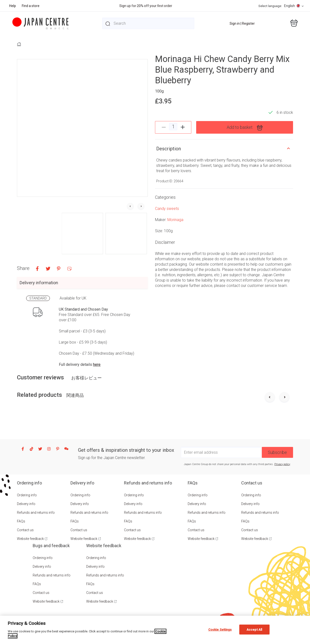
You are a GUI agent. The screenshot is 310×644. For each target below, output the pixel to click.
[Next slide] (141, 207)
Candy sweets (167, 209)
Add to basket (245, 128)
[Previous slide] (270, 398)
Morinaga (175, 220)
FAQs (21, 521)
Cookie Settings (220, 629)
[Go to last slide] (130, 207)
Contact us (25, 530)
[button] (82, 234)
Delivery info (26, 504)
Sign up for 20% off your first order (146, 6)
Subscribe (277, 452)
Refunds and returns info (36, 513)
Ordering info (27, 495)
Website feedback (30, 539)
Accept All (254, 629)
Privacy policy (282, 464)
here (97, 364)
